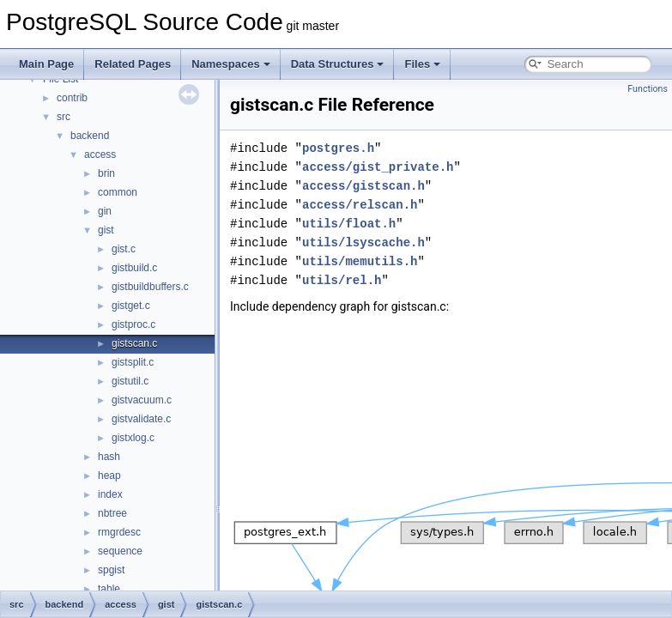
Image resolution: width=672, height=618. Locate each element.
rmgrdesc (119, 532)
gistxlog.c (133, 438)
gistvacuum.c (142, 400)
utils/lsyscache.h (363, 242)
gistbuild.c (134, 268)
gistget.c (131, 306)
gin (105, 211)
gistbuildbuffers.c (150, 287)
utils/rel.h (342, 280)
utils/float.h (349, 224)
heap (109, 476)
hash (109, 457)
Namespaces (231, 64)
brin (106, 173)
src (64, 117)
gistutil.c (130, 381)
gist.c (124, 249)
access (100, 154)
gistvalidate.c (141, 419)
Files (422, 64)
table (109, 589)
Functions (648, 89)
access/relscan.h (360, 205)
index (110, 494)
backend (90, 136)
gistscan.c (134, 343)
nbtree (112, 513)
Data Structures (338, 64)
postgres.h (338, 148)
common (118, 192)
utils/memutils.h (360, 261)
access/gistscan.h (363, 186)
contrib (72, 98)
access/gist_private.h (378, 167)
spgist (111, 570)
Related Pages (133, 64)
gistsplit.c (133, 362)
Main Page (46, 64)
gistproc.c (133, 324)
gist (106, 230)
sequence (120, 551)
